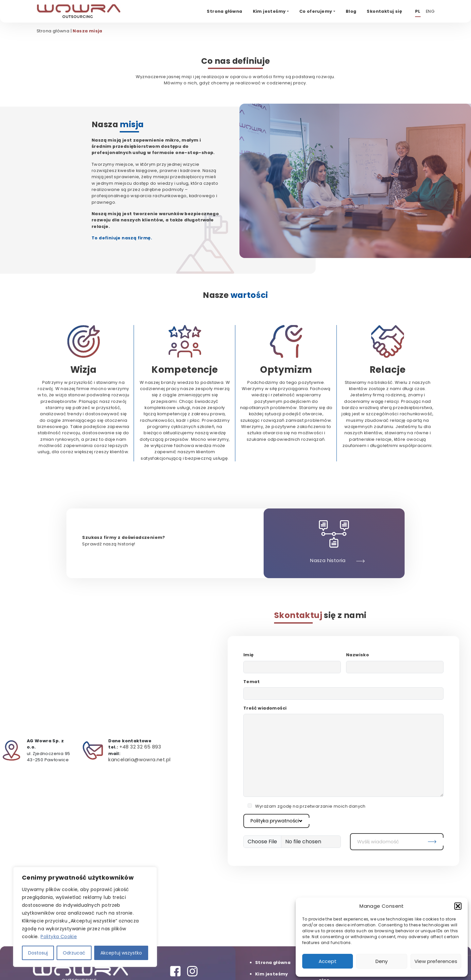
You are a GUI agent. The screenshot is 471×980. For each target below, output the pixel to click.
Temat (252, 682)
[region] (85, 917)
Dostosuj (38, 953)
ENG (430, 11)
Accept (328, 961)
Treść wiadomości (265, 708)
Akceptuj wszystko (121, 953)
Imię (249, 655)
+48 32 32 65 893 (140, 747)
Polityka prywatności (276, 821)
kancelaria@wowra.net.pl (139, 760)
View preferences (436, 961)
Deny (382, 961)
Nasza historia (328, 560)
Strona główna (53, 31)
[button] (458, 906)
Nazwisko (358, 655)
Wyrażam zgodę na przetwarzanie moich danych (310, 806)
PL (418, 11)
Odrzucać (74, 953)
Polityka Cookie (59, 937)
